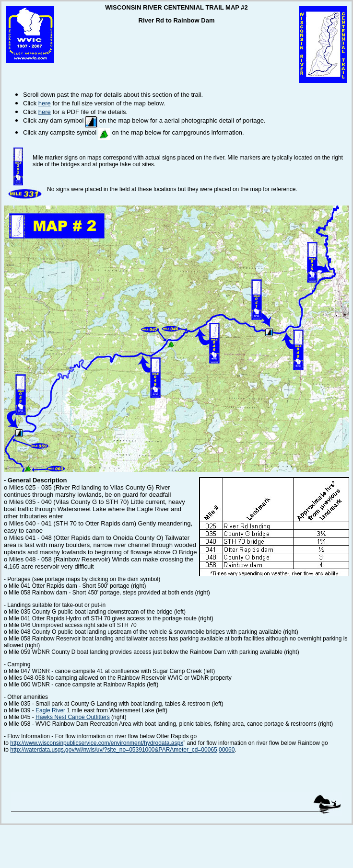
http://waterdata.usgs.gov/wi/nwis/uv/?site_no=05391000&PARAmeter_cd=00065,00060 (122, 750)
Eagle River (50, 710)
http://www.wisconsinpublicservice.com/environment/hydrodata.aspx (97, 743)
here (45, 103)
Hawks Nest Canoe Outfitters (73, 717)
